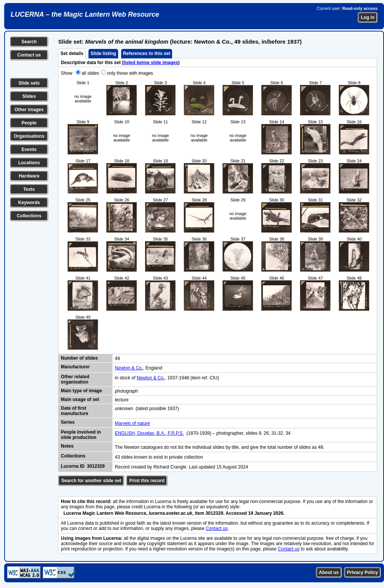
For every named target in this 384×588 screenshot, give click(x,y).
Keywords (29, 203)
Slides (29, 96)
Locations (29, 163)
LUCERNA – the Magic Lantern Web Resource (85, 14)
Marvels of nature (132, 423)
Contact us (29, 55)
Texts (29, 189)
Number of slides (79, 358)
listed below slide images (151, 63)
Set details (72, 53)
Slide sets (29, 83)
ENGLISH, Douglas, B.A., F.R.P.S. (149, 433)
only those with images (130, 73)
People (29, 123)
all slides (90, 73)
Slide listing (103, 53)
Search (29, 42)
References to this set (147, 53)
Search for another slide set (91, 481)
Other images (29, 110)
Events (29, 149)
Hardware (29, 176)
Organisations (29, 136)
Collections (29, 216)
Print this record (147, 481)
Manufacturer (75, 367)
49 (117, 358)
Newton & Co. (129, 368)
